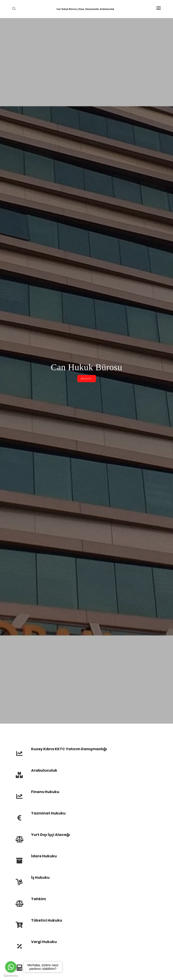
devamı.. (87, 378)
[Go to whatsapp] (11, 967)
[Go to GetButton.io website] (11, 975)
